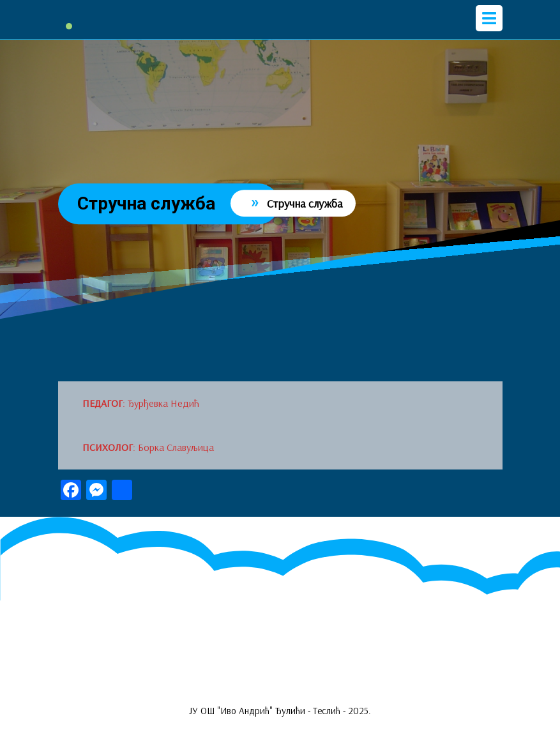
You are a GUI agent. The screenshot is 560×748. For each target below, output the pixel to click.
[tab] (489, 18)
